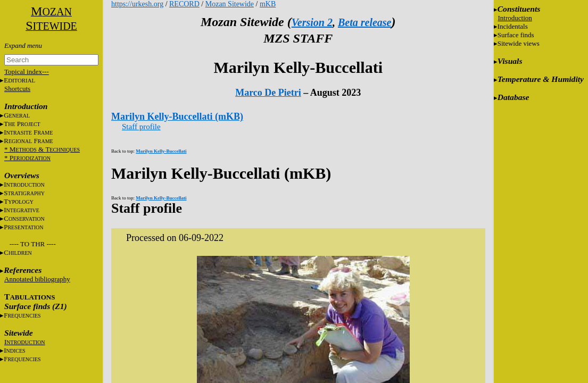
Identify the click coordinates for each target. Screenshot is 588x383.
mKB (268, 4)
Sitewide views (519, 43)
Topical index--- (27, 72)
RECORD (184, 4)
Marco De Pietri (268, 93)
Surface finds (516, 35)
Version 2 (312, 22)
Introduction (515, 18)
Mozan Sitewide (230, 4)
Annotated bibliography (37, 279)
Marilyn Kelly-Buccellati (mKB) (177, 116)
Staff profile (141, 127)
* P (27, 158)
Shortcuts (17, 89)
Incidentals (513, 26)
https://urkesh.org (137, 4)
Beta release (365, 22)
